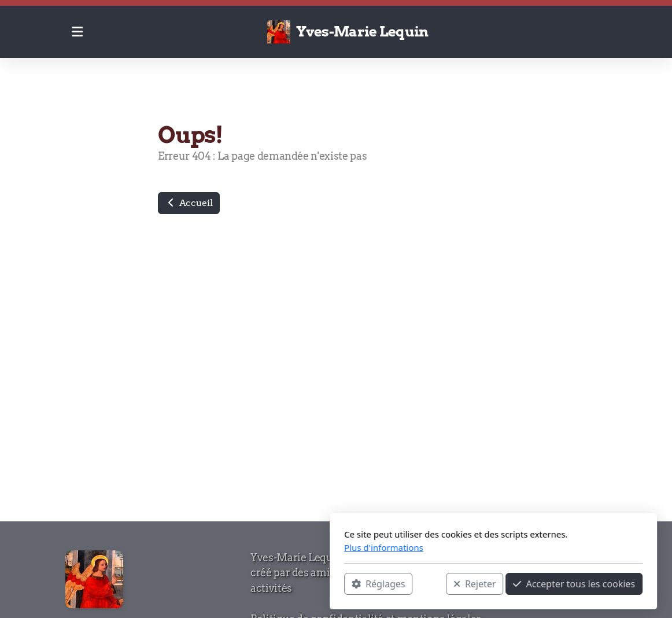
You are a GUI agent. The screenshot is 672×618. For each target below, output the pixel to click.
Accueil (189, 203)
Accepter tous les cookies (417, 584)
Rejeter (317, 584)
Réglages (221, 584)
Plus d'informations (226, 547)
